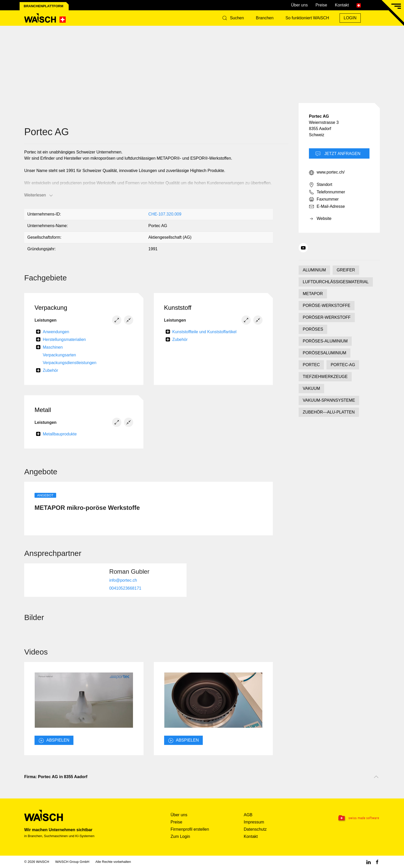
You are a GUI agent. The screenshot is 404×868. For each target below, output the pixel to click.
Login (350, 18)
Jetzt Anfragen (338, 154)
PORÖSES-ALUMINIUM (325, 341)
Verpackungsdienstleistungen (70, 363)
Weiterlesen (39, 195)
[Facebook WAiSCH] (377, 862)
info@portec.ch (123, 580)
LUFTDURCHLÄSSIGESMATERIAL (336, 282)
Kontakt (342, 5)
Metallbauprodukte (60, 434)
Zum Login (180, 836)
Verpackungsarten (59, 355)
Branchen (265, 18)
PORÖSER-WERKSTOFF (327, 317)
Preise (321, 5)
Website (320, 219)
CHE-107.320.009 (165, 214)
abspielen (54, 741)
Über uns (299, 5)
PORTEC (311, 365)
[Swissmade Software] (348, 818)
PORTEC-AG (343, 365)
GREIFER (346, 270)
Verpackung (51, 308)
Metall (43, 410)
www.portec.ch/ (327, 173)
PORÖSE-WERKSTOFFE (327, 306)
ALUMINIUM (314, 270)
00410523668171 (125, 588)
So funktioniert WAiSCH (307, 18)
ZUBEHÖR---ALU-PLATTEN (329, 412)
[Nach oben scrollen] (376, 777)
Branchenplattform (44, 6)
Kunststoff (178, 308)
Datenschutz (255, 829)
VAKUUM (311, 388)
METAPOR (313, 294)
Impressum (254, 822)
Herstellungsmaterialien (64, 340)
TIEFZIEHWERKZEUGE (325, 377)
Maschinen (53, 347)
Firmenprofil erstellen (190, 829)
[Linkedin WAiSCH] (368, 862)
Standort (321, 185)
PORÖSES (313, 329)
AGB (248, 815)
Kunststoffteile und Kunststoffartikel (204, 332)
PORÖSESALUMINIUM (325, 353)
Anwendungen (56, 332)
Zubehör (50, 370)
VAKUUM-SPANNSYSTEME (329, 400)
